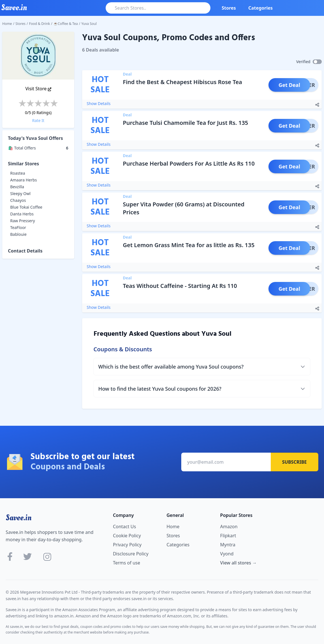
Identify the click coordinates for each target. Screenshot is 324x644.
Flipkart (228, 536)
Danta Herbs (22, 214)
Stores (229, 8)
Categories (261, 8)
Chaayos (18, 200)
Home (7, 24)
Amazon (229, 527)
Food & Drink (40, 24)
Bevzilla (17, 187)
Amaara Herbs (24, 180)
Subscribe (294, 462)
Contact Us (124, 527)
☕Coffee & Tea (66, 24)
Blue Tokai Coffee (26, 207)
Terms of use (127, 563)
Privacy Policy (127, 545)
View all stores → (238, 563)
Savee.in (19, 518)
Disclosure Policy (131, 554)
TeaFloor (18, 227)
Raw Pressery (23, 221)
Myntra (228, 545)
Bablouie (18, 234)
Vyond (227, 554)
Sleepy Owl (20, 193)
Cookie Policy (127, 536)
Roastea (18, 173)
